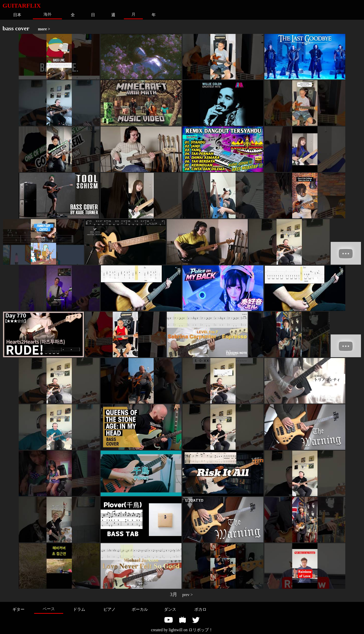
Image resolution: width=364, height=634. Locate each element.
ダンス (170, 609)
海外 (48, 14)
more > (44, 29)
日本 (17, 15)
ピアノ (109, 609)
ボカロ (200, 609)
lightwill (175, 630)
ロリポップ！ (201, 630)
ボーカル (140, 609)
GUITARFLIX (22, 6)
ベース (49, 609)
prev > (187, 595)
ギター (18, 609)
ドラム (79, 609)
